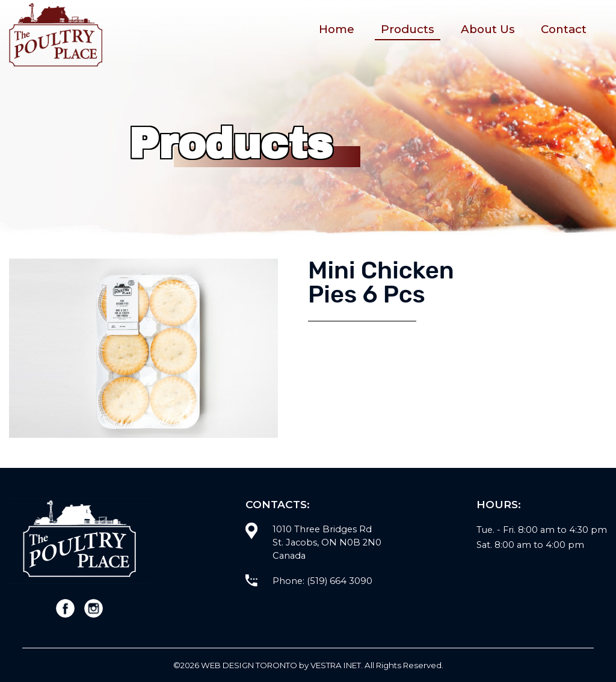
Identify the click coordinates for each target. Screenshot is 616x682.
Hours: (499, 504)
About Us (488, 29)
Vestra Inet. (337, 665)
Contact (564, 29)
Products (408, 29)
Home (337, 29)
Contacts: (278, 504)
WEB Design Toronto (249, 665)
